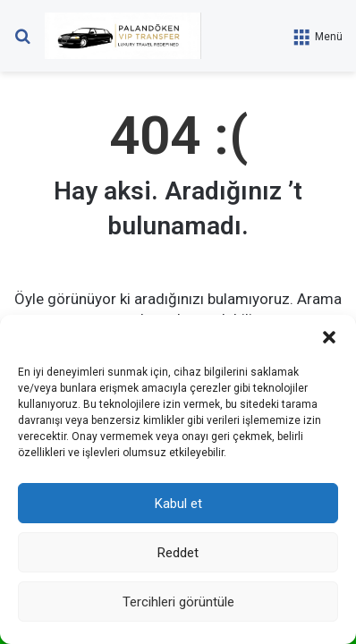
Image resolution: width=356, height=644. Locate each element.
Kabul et (178, 504)
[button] (329, 337)
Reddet (178, 553)
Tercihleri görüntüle (178, 602)
